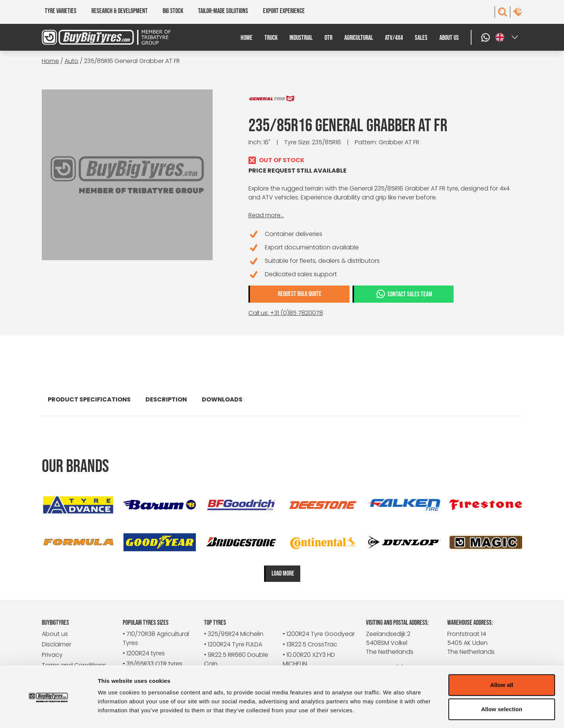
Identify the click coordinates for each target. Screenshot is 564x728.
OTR (328, 38)
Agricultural (359, 38)
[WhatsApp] (486, 37)
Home (247, 38)
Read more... (266, 215)
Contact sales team (404, 294)
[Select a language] (507, 37)
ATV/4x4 (394, 38)
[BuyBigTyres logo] (102, 37)
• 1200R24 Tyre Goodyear (319, 634)
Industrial (301, 38)
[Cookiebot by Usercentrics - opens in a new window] (48, 713)
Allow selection (502, 685)
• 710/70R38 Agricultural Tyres (156, 638)
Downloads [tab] (222, 399)
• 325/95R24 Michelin (234, 634)
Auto (71, 61)
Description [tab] (166, 399)
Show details (391, 713)
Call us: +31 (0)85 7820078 (286, 313)
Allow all (502, 660)
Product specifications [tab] (89, 399)
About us (449, 38)
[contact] (518, 12)
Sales (421, 38)
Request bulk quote (300, 294)
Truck (271, 38)
